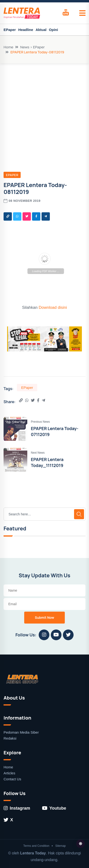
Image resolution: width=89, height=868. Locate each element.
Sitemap (61, 846)
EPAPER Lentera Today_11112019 (47, 462)
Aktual (41, 30)
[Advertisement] (44, 110)
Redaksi (10, 738)
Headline (26, 30)
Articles (9, 773)
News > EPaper (32, 47)
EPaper (10, 30)
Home (8, 47)
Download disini (53, 307)
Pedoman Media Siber (21, 732)
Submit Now (45, 617)
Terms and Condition (36, 846)
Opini (53, 30)
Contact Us (12, 779)
